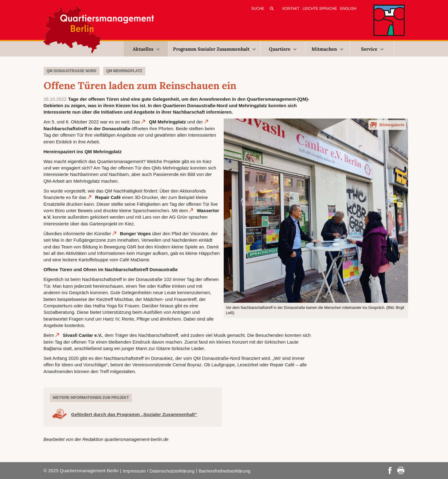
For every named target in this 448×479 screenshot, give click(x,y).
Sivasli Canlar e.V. (82, 335)
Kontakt (291, 9)
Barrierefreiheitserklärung (224, 471)
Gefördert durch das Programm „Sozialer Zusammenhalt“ (134, 414)
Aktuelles (146, 49)
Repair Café (108, 197)
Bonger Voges (135, 234)
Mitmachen (327, 49)
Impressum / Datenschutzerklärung (159, 471)
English (348, 9)
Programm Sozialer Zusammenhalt (214, 49)
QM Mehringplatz (168, 122)
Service (372, 49)
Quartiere (283, 49)
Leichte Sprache (320, 9)
